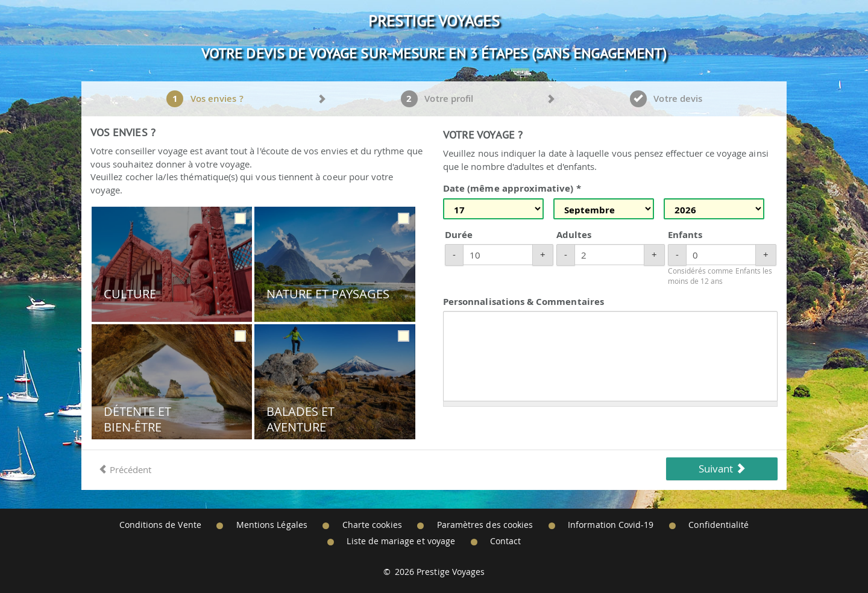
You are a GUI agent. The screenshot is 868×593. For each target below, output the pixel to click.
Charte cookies (372, 525)
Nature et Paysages (328, 294)
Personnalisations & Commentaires (524, 302)
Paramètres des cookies (485, 525)
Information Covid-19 (611, 525)
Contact (505, 541)
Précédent (125, 469)
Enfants (685, 235)
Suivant (722, 469)
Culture (130, 294)
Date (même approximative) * (512, 188)
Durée (459, 235)
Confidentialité (719, 525)
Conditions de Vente (160, 525)
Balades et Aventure (301, 419)
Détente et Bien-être (138, 419)
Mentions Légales (272, 525)
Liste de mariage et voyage (401, 541)
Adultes (574, 235)
